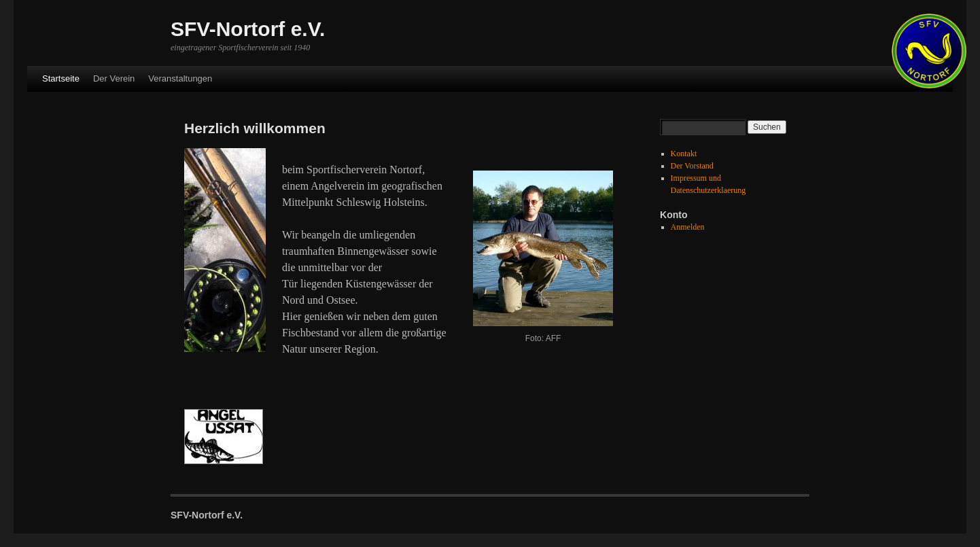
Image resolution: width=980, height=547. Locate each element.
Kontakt (684, 154)
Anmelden (688, 227)
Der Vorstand (692, 166)
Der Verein (114, 78)
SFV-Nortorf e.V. (248, 29)
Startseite (61, 78)
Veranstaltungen (180, 78)
